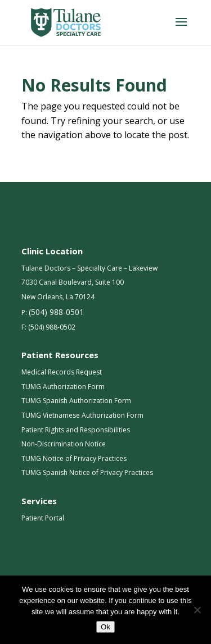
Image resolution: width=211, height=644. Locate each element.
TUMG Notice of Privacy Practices (74, 458)
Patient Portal (43, 518)
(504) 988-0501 (56, 312)
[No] (197, 610)
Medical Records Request (62, 372)
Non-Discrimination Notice (64, 444)
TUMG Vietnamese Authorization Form (82, 415)
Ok (105, 627)
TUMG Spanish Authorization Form (76, 401)
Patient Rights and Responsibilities (76, 430)
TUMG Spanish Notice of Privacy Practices (87, 472)
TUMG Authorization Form (63, 387)
